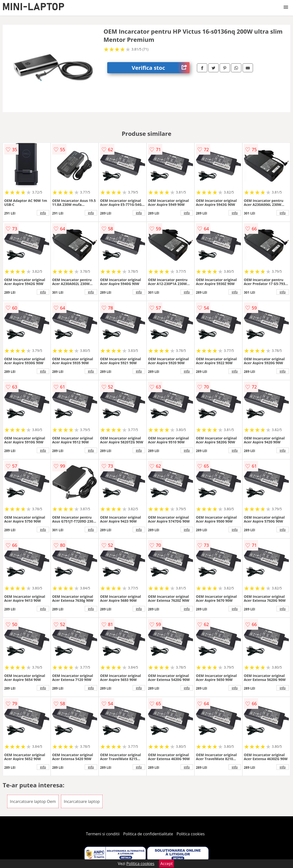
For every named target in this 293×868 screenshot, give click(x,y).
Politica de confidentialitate (148, 834)
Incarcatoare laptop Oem (33, 801)
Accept (167, 864)
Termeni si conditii (103, 834)
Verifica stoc (161, 68)
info (43, 213)
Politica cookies (191, 834)
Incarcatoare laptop (82, 801)
